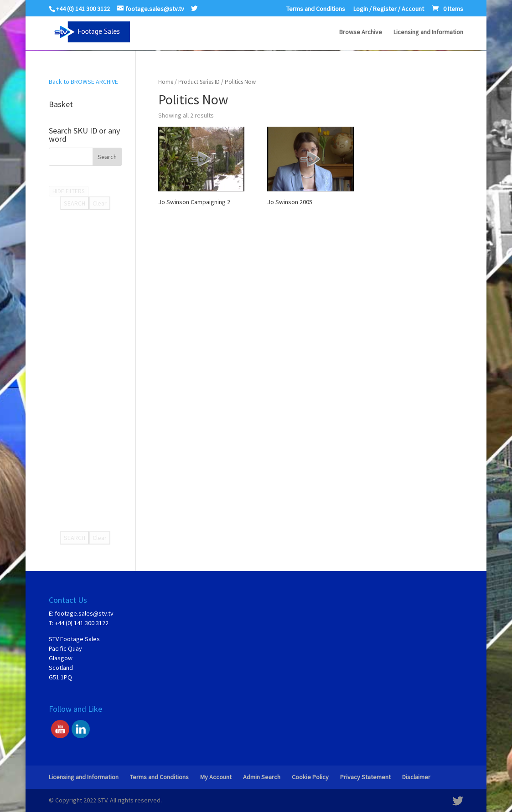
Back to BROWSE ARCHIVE (83, 82)
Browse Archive (361, 32)
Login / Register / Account (389, 9)
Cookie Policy (310, 777)
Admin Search (262, 777)
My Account (216, 777)
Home (166, 82)
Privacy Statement (365, 777)
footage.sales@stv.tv (84, 613)
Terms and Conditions (316, 9)
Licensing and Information (428, 32)
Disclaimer (416, 777)
